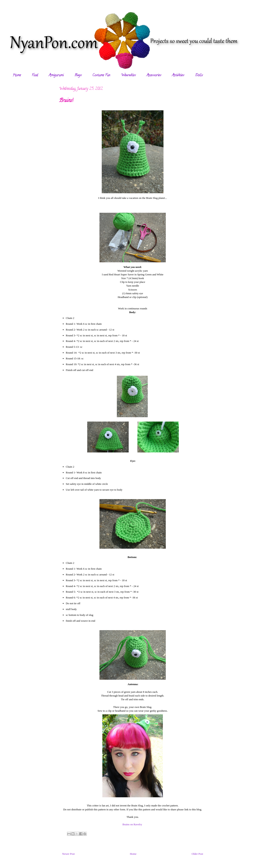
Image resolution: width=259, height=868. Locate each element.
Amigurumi (56, 75)
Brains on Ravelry (132, 824)
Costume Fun (101, 75)
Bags (78, 75)
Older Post (197, 854)
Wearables (128, 75)
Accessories (154, 75)
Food (35, 75)
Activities (178, 75)
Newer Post (68, 854)
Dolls (199, 75)
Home (17, 75)
